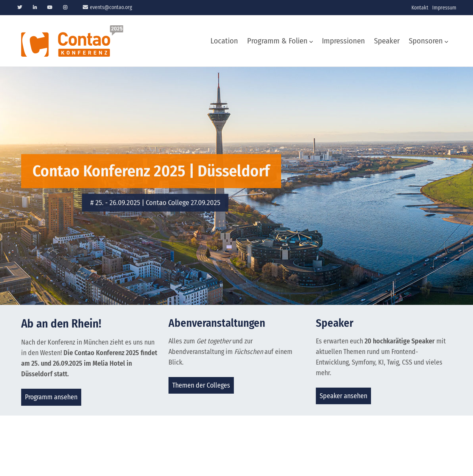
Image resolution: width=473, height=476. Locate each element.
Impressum (444, 8)
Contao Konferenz (72, 41)
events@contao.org (111, 7)
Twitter (20, 8)
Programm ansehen (51, 397)
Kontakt (420, 8)
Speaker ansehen (343, 396)
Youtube (50, 8)
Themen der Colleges (201, 385)
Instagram (65, 8)
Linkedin (35, 8)
